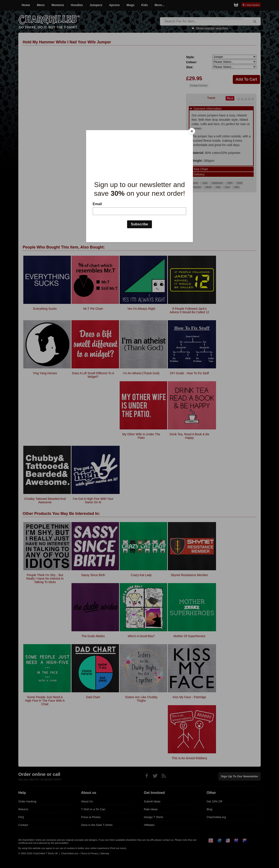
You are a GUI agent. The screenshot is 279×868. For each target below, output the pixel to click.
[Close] (192, 131)
